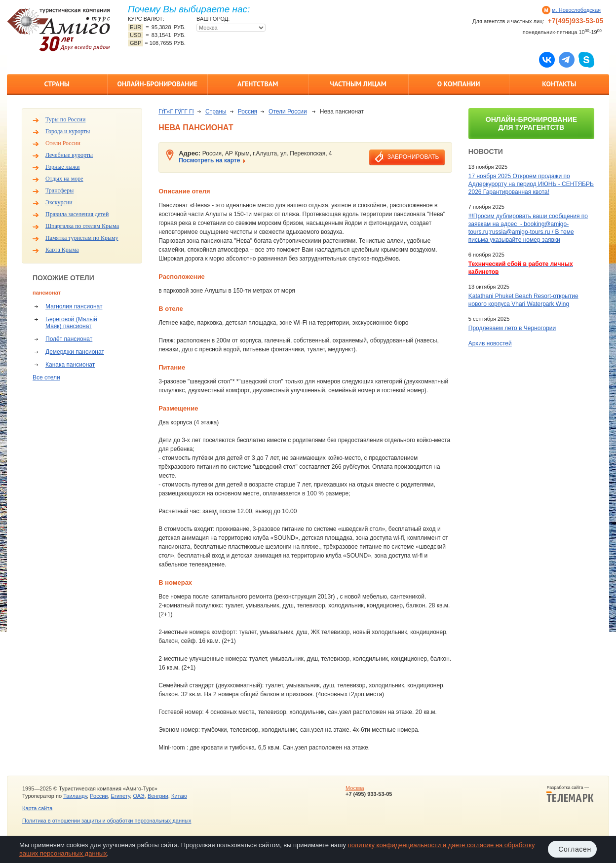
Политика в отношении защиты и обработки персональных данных (107, 821)
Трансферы (59, 190)
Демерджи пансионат (75, 352)
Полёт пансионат (69, 339)
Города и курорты (68, 131)
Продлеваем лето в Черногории (512, 328)
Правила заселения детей (77, 214)
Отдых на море (64, 179)
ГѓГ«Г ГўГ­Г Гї (176, 112)
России (99, 796)
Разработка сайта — (570, 794)
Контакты (559, 84)
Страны (57, 84)
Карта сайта (37, 808)
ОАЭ (138, 796)
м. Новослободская (576, 10)
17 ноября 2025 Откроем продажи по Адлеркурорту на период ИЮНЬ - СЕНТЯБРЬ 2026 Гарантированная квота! (531, 184)
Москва (355, 788)
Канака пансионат (70, 365)
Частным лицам (358, 84)
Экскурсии (59, 202)
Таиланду (75, 796)
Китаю (179, 796)
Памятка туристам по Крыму (82, 238)
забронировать (413, 157)
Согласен (575, 849)
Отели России (63, 143)
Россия (248, 112)
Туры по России (65, 119)
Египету (121, 796)
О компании (459, 84)
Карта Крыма (62, 250)
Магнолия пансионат (74, 306)
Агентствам (258, 84)
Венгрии (158, 796)
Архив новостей (490, 343)
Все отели (46, 377)
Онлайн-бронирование (157, 84)
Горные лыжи (62, 167)
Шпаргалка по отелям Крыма (82, 226)
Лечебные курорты (69, 155)
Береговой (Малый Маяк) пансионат (71, 323)
